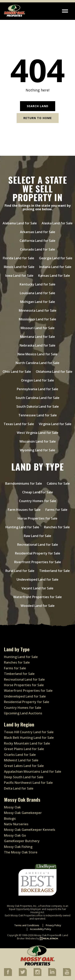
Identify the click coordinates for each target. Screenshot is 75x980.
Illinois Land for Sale (19, 267)
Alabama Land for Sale (20, 223)
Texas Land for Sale (19, 424)
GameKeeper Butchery (22, 841)
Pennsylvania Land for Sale (37, 389)
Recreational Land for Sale (38, 545)
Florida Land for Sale (18, 258)
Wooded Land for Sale (38, 606)
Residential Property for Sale (38, 553)
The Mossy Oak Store (21, 852)
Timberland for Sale (54, 571)
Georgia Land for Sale (56, 258)
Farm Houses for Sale (24, 510)
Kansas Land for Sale (54, 276)
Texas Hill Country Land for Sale (29, 732)
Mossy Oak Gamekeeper (23, 813)
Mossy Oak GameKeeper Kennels (30, 830)
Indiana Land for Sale (55, 267)
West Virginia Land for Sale (38, 433)
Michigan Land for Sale (38, 302)
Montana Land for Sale (37, 337)
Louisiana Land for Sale (37, 293)
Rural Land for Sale (20, 571)
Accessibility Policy (40, 929)
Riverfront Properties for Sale (38, 562)
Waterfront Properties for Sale (37, 597)
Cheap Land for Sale (38, 492)
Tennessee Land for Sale (38, 415)
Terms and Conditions (27, 925)
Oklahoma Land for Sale (54, 372)
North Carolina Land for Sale (37, 363)
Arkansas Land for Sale (38, 232)
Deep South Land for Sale (24, 777)
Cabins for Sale (58, 483)
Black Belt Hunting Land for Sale (29, 738)
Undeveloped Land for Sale (37, 579)
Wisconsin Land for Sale (38, 441)
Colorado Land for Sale (37, 249)
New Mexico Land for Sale (37, 354)
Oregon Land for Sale (37, 380)
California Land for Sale (37, 241)
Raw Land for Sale (37, 536)
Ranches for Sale (57, 527)
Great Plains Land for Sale (24, 749)
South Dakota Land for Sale (38, 406)
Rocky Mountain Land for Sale (27, 743)
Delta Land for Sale (19, 788)
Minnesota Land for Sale (38, 310)
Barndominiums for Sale (24, 483)
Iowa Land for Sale (19, 276)
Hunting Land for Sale (22, 527)
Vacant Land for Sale (37, 588)
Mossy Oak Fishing (18, 847)
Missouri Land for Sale (38, 328)
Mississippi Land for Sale (37, 319)
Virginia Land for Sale (55, 424)
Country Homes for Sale (38, 501)
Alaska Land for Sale (57, 223)
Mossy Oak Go (15, 835)
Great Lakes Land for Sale (24, 766)
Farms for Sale (56, 510)
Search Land (38, 106)
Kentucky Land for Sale (37, 284)
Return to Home (38, 118)
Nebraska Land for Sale (37, 345)
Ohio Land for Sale (17, 372)
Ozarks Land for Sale (20, 755)
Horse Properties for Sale (37, 518)
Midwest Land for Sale (21, 760)
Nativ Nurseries (16, 824)
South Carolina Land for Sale (37, 398)
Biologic (10, 819)
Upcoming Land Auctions (23, 713)
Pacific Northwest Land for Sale (28, 783)
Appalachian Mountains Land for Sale (33, 772)
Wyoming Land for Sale (37, 450)
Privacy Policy (53, 925)
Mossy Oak (12, 807)
